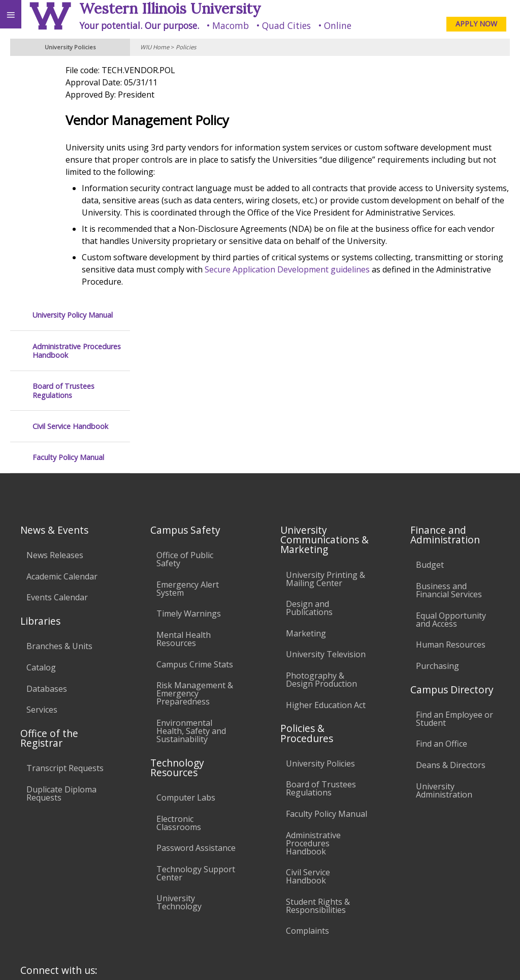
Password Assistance (196, 698)
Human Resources (451, 495)
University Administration (444, 641)
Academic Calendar (62, 427)
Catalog (41, 518)
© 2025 (304, 959)
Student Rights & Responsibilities (318, 756)
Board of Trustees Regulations (63, 151)
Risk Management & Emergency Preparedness (195, 544)
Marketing (306, 484)
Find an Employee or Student (454, 569)
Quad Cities (286, 25)
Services (42, 560)
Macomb (231, 25)
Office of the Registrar (49, 589)
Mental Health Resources (184, 489)
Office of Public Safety (185, 410)
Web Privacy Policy (492, 959)
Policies (186, 47)
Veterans (207, 886)
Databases (47, 539)
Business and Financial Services (449, 441)
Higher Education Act (326, 556)
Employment (88, 886)
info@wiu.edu (426, 938)
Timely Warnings (189, 465)
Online (338, 25)
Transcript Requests (65, 619)
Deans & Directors (451, 616)
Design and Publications (309, 458)
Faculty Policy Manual (68, 217)
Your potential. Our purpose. (139, 25)
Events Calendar (57, 448)
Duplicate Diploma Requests (61, 644)
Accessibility (29, 886)
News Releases (55, 406)
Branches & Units (59, 497)
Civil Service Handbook (70, 186)
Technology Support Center (196, 724)
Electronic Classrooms (179, 673)
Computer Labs (186, 648)
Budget (430, 416)
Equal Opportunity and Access (451, 470)
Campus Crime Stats (195, 515)
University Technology (179, 753)
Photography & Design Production (321, 530)
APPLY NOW (476, 24)
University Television (326, 505)
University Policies (320, 614)
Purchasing (437, 516)
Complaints (307, 782)
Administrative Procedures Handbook (77, 111)
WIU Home (155, 47)
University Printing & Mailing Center (326, 430)
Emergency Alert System (188, 439)
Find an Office (442, 595)
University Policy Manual (73, 75)
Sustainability (151, 886)
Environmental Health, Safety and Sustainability (191, 581)
